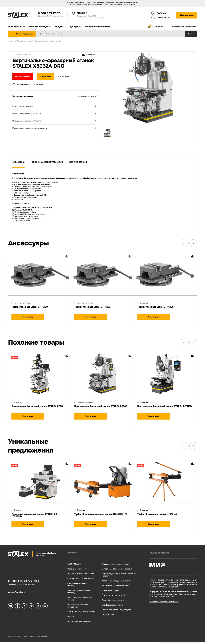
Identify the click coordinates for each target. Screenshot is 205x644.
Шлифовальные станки (112, 607)
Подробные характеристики (47, 162)
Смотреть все (107, 617)
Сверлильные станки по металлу (78, 586)
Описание (19, 162)
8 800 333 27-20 (49, 13)
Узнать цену (47, 77)
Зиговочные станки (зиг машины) (116, 571)
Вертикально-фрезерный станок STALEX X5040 (99, 408)
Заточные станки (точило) (113, 597)
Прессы (70, 619)
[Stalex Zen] (17, 609)
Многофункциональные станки (115, 588)
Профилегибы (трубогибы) (79, 624)
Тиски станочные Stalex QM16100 (32, 307)
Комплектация (78, 162)
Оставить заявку (23, 77)
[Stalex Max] (45, 609)
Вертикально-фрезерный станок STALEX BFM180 (162, 408)
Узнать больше (129, 5)
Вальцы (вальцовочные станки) (81, 614)
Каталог (72, 555)
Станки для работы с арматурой (116, 612)
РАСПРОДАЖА (73, 566)
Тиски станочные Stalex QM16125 (94, 307)
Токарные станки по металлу (80, 576)
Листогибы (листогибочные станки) (79, 601)
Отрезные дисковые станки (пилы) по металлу (118, 577)
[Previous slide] (184, 243)
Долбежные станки (110, 592)
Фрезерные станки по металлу (81, 580)
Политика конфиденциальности (163, 603)
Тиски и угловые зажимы (112, 602)
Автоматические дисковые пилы (116, 583)
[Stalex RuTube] (24, 609)
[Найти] (42, 34)
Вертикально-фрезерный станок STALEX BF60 (37, 408)
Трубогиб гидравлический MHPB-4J (160, 515)
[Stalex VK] (11, 609)
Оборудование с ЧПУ (76, 571)
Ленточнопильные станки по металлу (80, 594)
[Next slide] (193, 243)
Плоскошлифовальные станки (115, 566)
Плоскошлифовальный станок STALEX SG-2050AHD (37, 517)
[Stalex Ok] (38, 609)
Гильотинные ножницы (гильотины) (77, 608)
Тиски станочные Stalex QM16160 (158, 307)
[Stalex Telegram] (31, 609)
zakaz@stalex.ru (191, 27)
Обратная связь (187, 15)
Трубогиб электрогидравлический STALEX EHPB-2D (100, 517)
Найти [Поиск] (191, 34)
